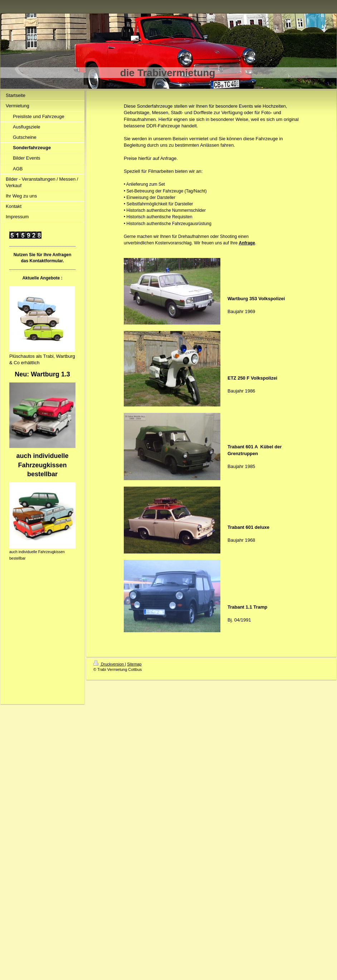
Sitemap (134, 664)
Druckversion (109, 664)
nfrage (248, 243)
